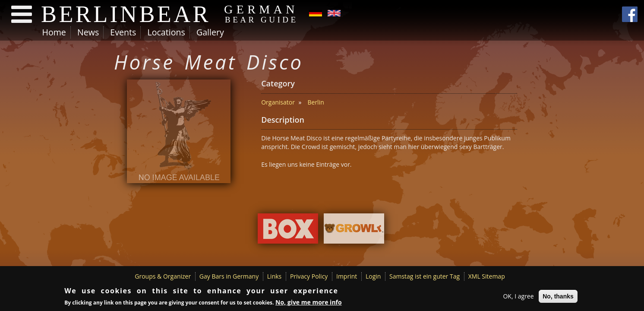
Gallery (210, 32)
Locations (166, 32)
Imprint (347, 276)
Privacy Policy (309, 276)
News (88, 32)
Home (54, 32)
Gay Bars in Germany (229, 276)
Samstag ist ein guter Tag (425, 276)
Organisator (278, 102)
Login (373, 276)
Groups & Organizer (163, 276)
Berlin (316, 102)
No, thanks (558, 297)
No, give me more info (309, 303)
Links (274, 276)
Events (123, 32)
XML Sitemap (487, 276)
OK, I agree (518, 297)
